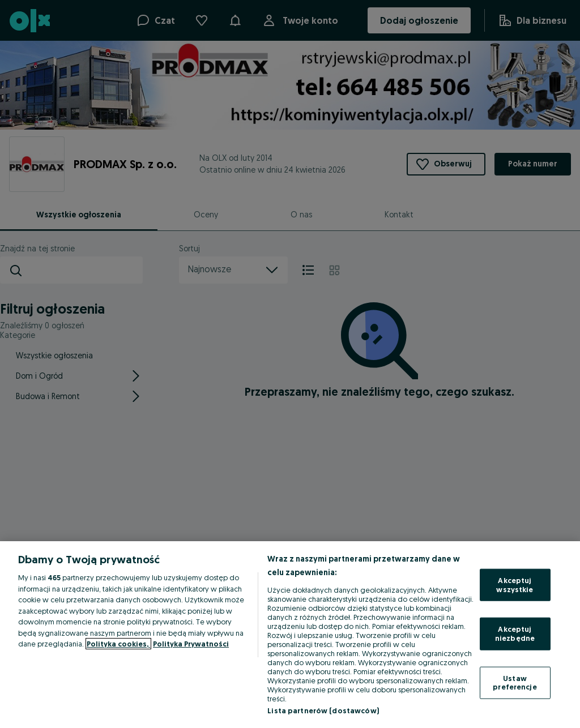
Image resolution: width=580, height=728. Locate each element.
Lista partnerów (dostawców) (323, 710)
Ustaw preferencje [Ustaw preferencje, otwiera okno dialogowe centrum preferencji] (515, 682)
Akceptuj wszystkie (515, 585)
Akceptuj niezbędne (515, 633)
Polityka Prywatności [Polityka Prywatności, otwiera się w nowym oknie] (191, 644)
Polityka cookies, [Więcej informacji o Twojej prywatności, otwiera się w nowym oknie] (118, 644)
